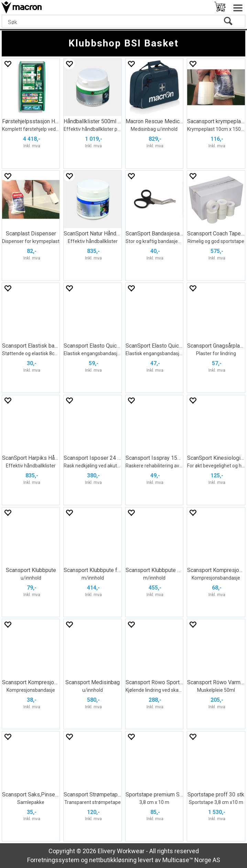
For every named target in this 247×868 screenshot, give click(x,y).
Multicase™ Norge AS (191, 860)
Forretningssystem (53, 860)
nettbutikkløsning (113, 860)
